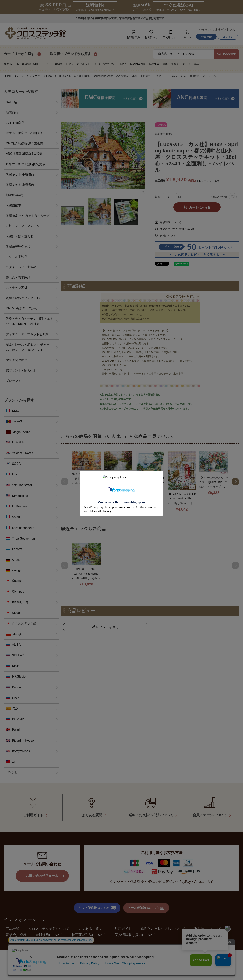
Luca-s (122, 64)
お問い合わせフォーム (42, 870)
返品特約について (170, 222)
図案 (165, 64)
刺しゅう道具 (191, 64)
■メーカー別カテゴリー (29, 76)
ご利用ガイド (121, 923)
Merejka (154, 64)
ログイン (228, 37)
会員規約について (49, 929)
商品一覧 (13, 923)
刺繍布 (175, 64)
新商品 (8, 64)
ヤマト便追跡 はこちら (97, 902)
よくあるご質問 (90, 923)
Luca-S (50, 76)
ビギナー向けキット (78, 64)
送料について (168, 236)
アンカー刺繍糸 (53, 64)
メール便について (104, 64)
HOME (8, 76)
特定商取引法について (89, 929)
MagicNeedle (138, 64)
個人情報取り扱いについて (135, 929)
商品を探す (227, 54)
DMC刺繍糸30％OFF (28, 64)
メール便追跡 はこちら (146, 902)
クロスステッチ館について (49, 923)
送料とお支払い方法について (163, 923)
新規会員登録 (16, 929)
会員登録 (206, 37)
